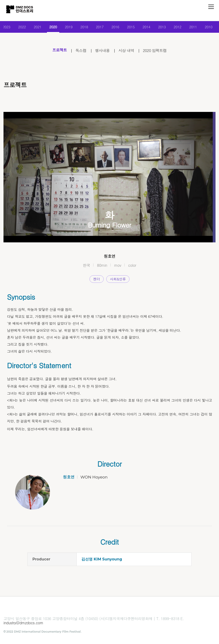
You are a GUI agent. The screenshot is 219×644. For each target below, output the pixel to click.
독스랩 (79, 52)
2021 (35, 28)
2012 (180, 28)
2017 (99, 28)
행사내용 (102, 52)
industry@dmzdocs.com (23, 624)
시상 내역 (127, 52)
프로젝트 (56, 52)
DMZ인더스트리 (21, 10)
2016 (116, 28)
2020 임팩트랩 (158, 52)
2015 (132, 28)
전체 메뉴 (211, 7)
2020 (51, 28)
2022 (19, 28)
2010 (212, 28)
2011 (196, 28)
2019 (67, 28)
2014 (148, 28)
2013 (164, 28)
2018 (83, 28)
